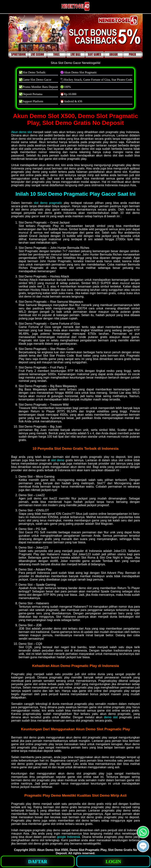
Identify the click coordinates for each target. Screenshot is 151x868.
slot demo (58, 460)
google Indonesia (69, 837)
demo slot (111, 717)
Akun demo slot (22, 132)
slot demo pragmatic (48, 203)
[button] (143, 846)
